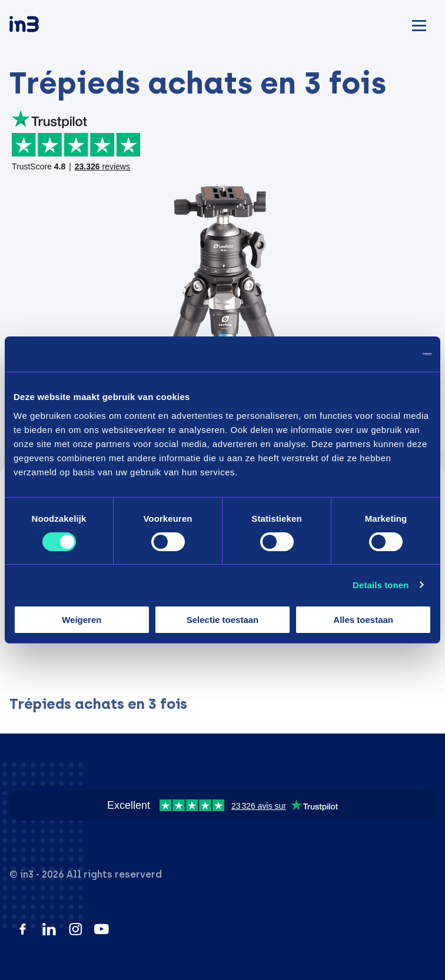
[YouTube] (102, 929)
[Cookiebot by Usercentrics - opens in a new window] (380, 354)
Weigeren (82, 620)
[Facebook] (23, 929)
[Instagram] (76, 929)
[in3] (45, 26)
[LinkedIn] (49, 929)
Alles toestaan (363, 620)
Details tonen (381, 585)
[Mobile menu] (419, 24)
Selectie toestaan (223, 620)
